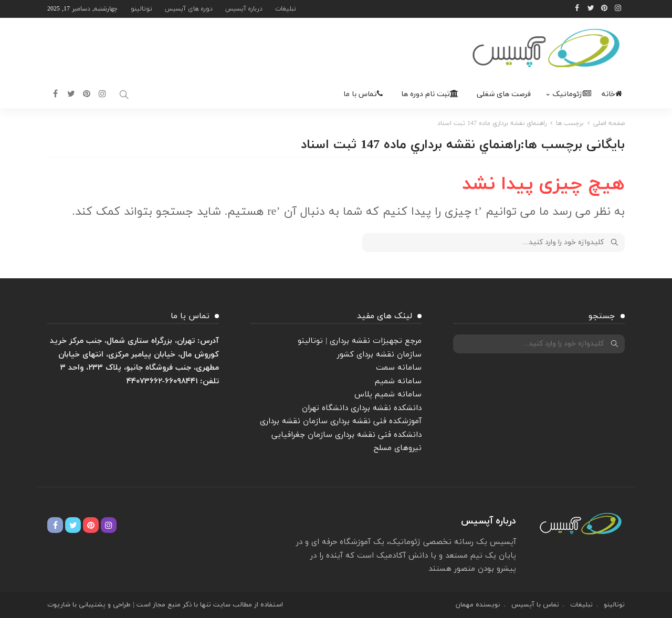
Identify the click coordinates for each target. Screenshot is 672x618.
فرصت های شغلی (504, 94)
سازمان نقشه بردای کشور (379, 355)
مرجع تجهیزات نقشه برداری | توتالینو (360, 341)
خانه (612, 94)
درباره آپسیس (244, 9)
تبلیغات (286, 9)
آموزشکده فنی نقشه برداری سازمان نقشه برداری (341, 421)
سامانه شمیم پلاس (388, 395)
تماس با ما (363, 94)
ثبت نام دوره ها (430, 94)
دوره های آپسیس (189, 9)
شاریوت (59, 605)
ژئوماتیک (572, 94)
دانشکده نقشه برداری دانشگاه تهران (362, 408)
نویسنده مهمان (478, 605)
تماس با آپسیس (535, 605)
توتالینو (141, 9)
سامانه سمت (399, 368)
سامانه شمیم (398, 381)
